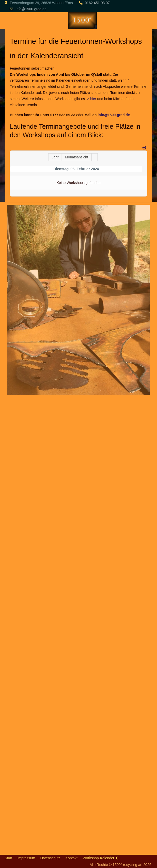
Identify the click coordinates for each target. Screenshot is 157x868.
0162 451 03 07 (97, 3)
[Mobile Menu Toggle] (8, 20)
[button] (78, 300)
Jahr (55, 157)
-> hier (91, 99)
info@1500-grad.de (31, 9)
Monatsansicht (76, 157)
